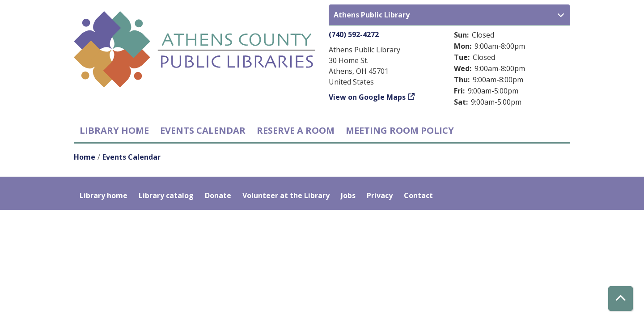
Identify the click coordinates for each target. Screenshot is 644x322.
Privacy (380, 195)
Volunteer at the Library (286, 195)
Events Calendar (203, 130)
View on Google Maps (367, 97)
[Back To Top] (621, 299)
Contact (418, 195)
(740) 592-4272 (354, 34)
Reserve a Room (296, 130)
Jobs (348, 195)
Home (85, 157)
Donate (218, 195)
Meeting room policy (400, 130)
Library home (114, 130)
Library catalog (166, 195)
